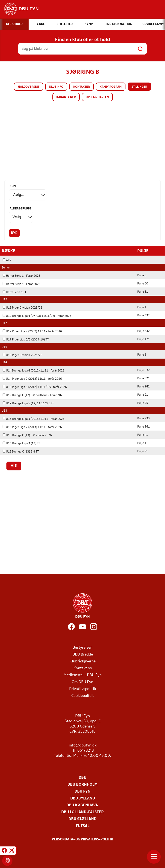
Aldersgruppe (21, 209)
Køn (13, 186)
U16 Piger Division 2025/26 (22, 355)
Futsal (83, 826)
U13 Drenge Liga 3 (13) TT (21, 443)
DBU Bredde (83, 654)
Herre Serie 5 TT (14, 292)
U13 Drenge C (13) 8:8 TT (21, 452)
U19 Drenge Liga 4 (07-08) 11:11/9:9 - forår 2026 (37, 316)
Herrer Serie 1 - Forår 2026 (21, 276)
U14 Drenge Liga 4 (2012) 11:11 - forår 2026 (34, 371)
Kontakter (82, 87)
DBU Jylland (83, 798)
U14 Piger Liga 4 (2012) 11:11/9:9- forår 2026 (35, 387)
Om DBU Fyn (82, 682)
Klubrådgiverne (83, 661)
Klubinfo (56, 87)
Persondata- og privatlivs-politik (82, 839)
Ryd (14, 233)
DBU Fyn (82, 791)
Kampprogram (111, 87)
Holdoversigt (29, 87)
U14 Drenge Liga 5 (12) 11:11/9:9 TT (28, 403)
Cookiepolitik (82, 696)
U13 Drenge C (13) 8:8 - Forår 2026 (27, 435)
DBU (82, 778)
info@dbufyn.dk (83, 745)
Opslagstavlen (97, 97)
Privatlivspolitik (83, 689)
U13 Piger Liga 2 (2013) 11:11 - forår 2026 (32, 427)
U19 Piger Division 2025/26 (22, 308)
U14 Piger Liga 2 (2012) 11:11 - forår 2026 (32, 379)
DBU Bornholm (82, 784)
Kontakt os (83, 668)
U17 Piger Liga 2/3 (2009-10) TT (26, 340)
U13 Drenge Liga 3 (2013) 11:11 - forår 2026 (34, 419)
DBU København (82, 805)
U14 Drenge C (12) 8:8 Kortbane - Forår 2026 (33, 395)
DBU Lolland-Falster (82, 812)
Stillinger (139, 87)
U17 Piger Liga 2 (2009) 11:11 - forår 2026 (32, 331)
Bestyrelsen (82, 647)
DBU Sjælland (82, 819)
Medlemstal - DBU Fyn (83, 675)
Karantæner (66, 97)
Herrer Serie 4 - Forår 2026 (21, 284)
